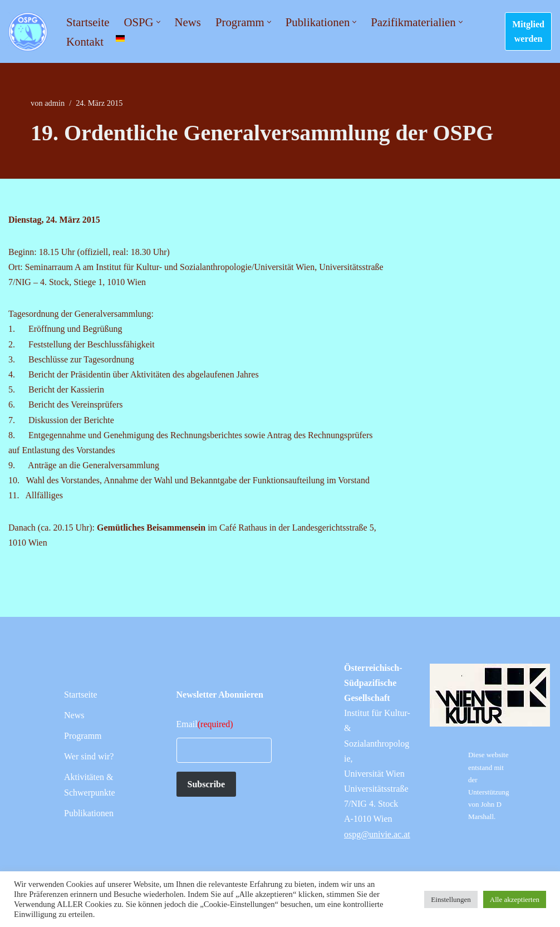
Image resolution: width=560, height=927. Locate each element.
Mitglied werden (528, 31)
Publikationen (89, 813)
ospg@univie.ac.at (377, 834)
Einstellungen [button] (451, 899)
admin (55, 103)
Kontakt (85, 41)
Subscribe (207, 784)
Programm (83, 736)
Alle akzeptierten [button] (515, 899)
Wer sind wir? (89, 756)
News (188, 22)
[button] (158, 22)
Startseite (88, 22)
